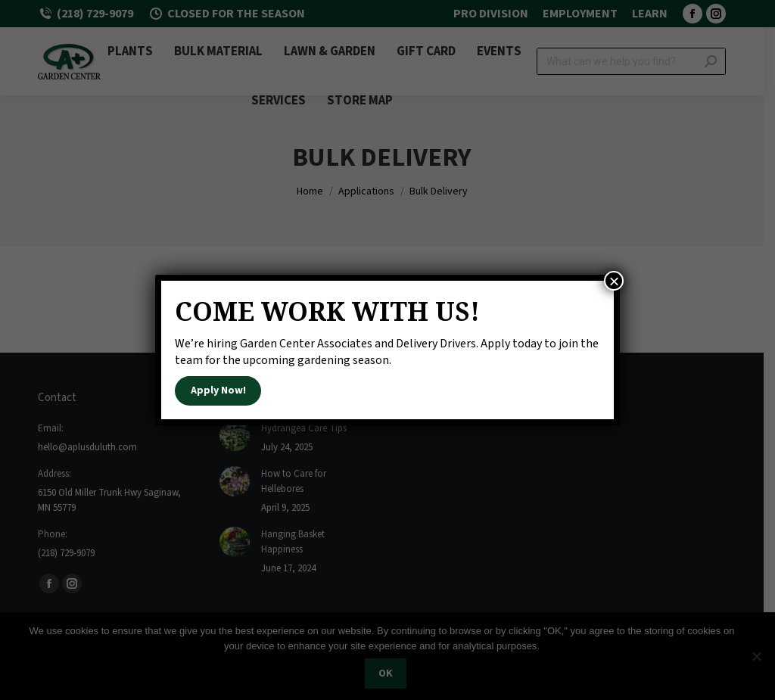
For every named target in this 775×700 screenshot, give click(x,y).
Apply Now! (218, 390)
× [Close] (614, 281)
